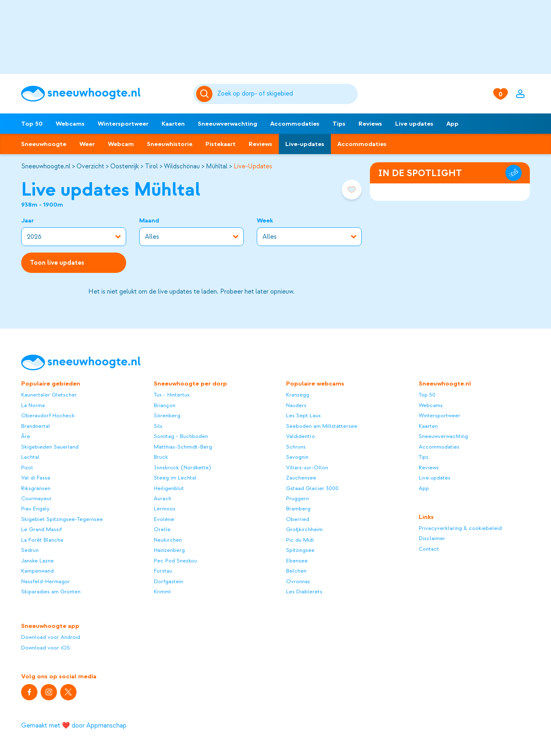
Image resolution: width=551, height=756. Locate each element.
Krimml (162, 592)
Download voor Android (51, 637)
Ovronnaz (298, 581)
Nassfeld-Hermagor (46, 581)
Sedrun (30, 550)
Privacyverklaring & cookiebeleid (460, 528)
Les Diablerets (304, 592)
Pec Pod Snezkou (175, 561)
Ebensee (297, 561)
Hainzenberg (169, 550)
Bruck (161, 457)
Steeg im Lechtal (175, 478)
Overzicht (90, 166)
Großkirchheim (304, 529)
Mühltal (217, 166)
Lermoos (165, 509)
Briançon (165, 405)
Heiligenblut (169, 488)
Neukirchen (168, 540)
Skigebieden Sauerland (50, 447)
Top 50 (32, 124)
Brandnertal (36, 426)
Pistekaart (221, 144)
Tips (339, 124)
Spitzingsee (300, 550)
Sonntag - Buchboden (181, 436)
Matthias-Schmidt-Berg (183, 447)
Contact (429, 549)
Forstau (163, 571)
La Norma (33, 405)
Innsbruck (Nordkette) (183, 467)
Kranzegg (298, 395)
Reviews (370, 124)
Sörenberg (167, 415)
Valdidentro (301, 436)
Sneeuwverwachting (227, 124)
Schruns (296, 447)
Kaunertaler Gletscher (49, 395)
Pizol (27, 467)
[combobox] (286, 94)
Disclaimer (432, 538)
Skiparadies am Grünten (51, 592)
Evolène (164, 519)
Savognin (297, 457)
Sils (158, 426)
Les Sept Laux (303, 415)
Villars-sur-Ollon (307, 467)
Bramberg (298, 509)
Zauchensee (301, 478)
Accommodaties (295, 124)
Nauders (296, 405)
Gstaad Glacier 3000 (312, 488)
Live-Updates (253, 166)
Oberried (298, 519)
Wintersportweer (123, 124)
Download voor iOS (46, 648)
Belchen (296, 571)
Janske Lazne (37, 561)
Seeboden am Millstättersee (322, 426)
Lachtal (30, 457)
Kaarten (173, 124)
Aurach (163, 498)
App (453, 124)
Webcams (70, 124)
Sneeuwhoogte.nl (46, 166)
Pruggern (297, 498)
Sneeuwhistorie (170, 144)
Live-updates (305, 144)
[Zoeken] (286, 94)
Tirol (151, 166)
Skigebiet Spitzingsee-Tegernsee (62, 519)
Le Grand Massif (42, 529)
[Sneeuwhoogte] (103, 94)
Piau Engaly (35, 509)
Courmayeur (36, 498)
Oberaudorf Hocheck (48, 415)
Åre (26, 436)
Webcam (121, 144)
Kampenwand (37, 571)
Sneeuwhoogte (44, 144)
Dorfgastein (168, 581)
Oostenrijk (125, 166)
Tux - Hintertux (172, 395)
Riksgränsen (36, 488)
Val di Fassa (36, 478)
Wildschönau (182, 166)
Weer (87, 144)
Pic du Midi (300, 540)
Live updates (414, 124)
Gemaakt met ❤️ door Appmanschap (74, 725)
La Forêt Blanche (42, 540)
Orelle (162, 529)
